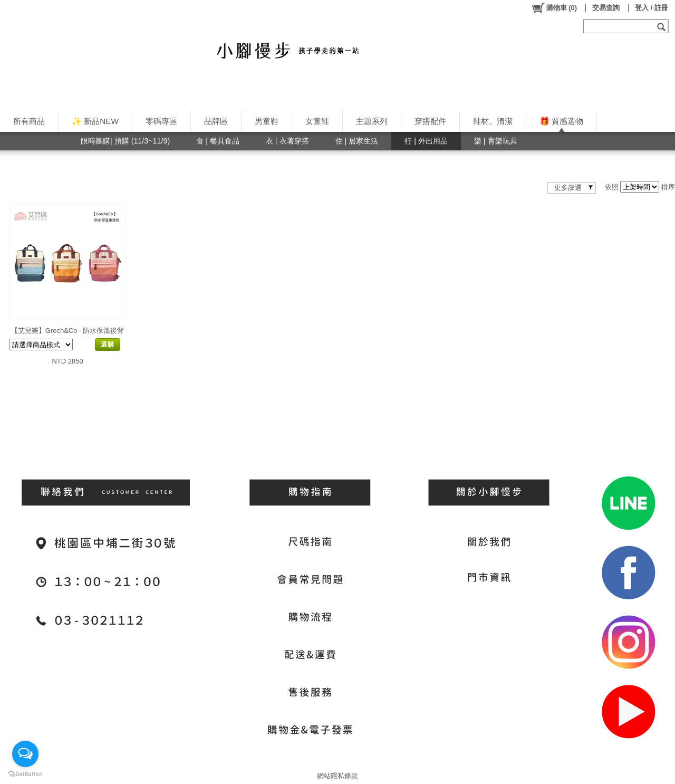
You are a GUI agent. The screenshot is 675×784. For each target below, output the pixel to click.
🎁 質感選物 (561, 121)
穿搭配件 (430, 121)
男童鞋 (267, 121)
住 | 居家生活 (357, 141)
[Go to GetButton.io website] (25, 774)
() (554, 8)
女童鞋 (317, 121)
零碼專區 (161, 121)
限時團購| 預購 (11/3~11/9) (125, 141)
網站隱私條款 (337, 776)
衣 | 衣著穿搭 (287, 141)
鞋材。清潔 (493, 121)
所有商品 (29, 121)
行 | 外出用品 (426, 141)
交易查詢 (606, 8)
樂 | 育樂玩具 (496, 141)
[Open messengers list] (25, 754)
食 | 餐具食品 (218, 141)
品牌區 (216, 121)
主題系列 (372, 121)
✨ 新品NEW (95, 121)
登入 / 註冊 (652, 8)
